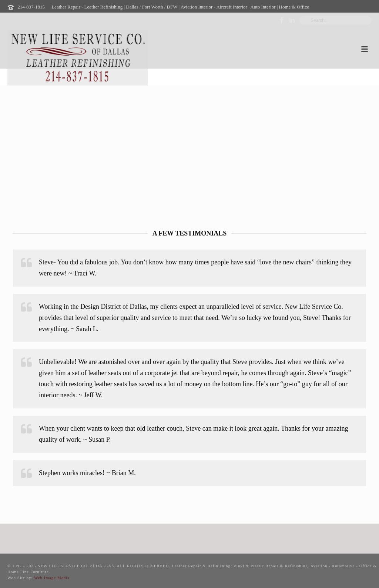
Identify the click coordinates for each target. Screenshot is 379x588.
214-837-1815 (31, 7)
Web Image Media (52, 578)
